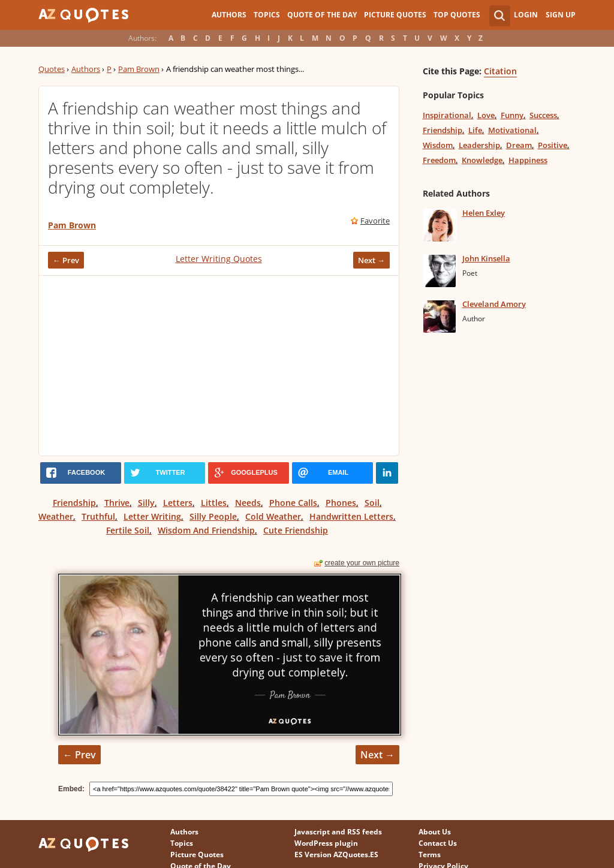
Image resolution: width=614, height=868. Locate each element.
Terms (430, 855)
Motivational (512, 130)
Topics (267, 15)
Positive (553, 145)
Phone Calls (293, 503)
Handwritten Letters (351, 516)
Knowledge (482, 160)
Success (543, 115)
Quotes (52, 69)
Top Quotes (457, 15)
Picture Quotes (395, 15)
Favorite (375, 221)
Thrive (117, 503)
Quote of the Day (322, 15)
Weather (56, 516)
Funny (512, 115)
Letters (178, 503)
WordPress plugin (326, 843)
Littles (214, 503)
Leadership (479, 145)
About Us (435, 832)
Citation (500, 71)
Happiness (528, 160)
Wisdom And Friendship (206, 530)
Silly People (213, 516)
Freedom (439, 160)
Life (475, 130)
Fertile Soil (128, 530)
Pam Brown (139, 69)
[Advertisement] (219, 366)
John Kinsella (486, 258)
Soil (372, 503)
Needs (248, 503)
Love (486, 115)
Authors (229, 15)
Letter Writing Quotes (219, 259)
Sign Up (561, 15)
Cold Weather (273, 516)
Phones (341, 503)
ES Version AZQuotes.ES (336, 855)
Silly (146, 503)
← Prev (66, 260)
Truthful (98, 516)
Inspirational (447, 115)
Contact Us (438, 843)
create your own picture (362, 563)
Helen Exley (484, 213)
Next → (371, 260)
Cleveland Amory (494, 304)
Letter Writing (152, 516)
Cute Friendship (296, 530)
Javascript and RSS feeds (338, 832)
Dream (519, 145)
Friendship (74, 503)
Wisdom (438, 145)
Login (526, 15)
